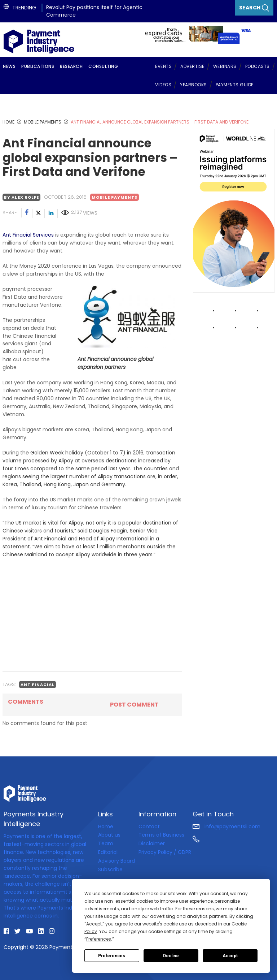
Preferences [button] (99, 939)
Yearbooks (194, 85)
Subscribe (110, 869)
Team (106, 843)
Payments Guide (235, 85)
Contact (149, 826)
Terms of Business (161, 835)
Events (163, 66)
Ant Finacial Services (28, 235)
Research (71, 66)
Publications (38, 66)
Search (254, 8)
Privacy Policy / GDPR (165, 852)
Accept (230, 956)
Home (106, 826)
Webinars (225, 66)
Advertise (192, 66)
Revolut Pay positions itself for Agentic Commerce (94, 11)
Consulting (103, 66)
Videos (163, 85)
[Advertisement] (92, 615)
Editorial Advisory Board (116, 856)
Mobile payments (115, 197)
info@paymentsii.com (227, 826)
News (9, 66)
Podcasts (258, 66)
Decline (171, 956)
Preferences (112, 956)
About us (109, 835)
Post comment (134, 705)
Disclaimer (152, 843)
